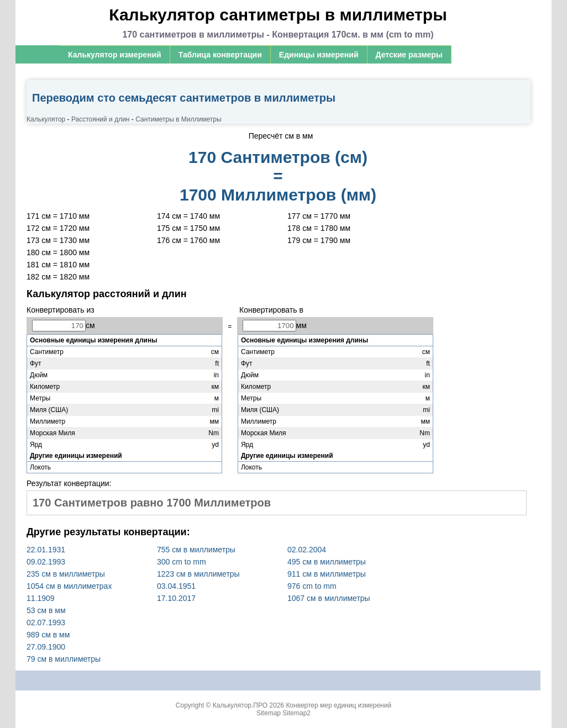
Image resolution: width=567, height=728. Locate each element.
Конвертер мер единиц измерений (338, 705)
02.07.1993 (46, 623)
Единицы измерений (319, 55)
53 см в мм (46, 610)
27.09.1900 (46, 647)
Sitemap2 (296, 713)
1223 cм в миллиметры (198, 574)
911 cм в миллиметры (327, 574)
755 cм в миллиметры (196, 550)
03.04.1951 (176, 586)
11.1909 (41, 598)
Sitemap (269, 713)
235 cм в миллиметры (66, 574)
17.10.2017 (176, 598)
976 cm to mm (312, 586)
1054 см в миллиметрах (69, 586)
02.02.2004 (307, 550)
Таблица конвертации (220, 55)
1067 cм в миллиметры (329, 598)
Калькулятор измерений (115, 55)
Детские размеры (409, 55)
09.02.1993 (46, 562)
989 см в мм (48, 635)
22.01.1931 (46, 550)
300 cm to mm (182, 562)
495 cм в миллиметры (327, 562)
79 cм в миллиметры (64, 659)
